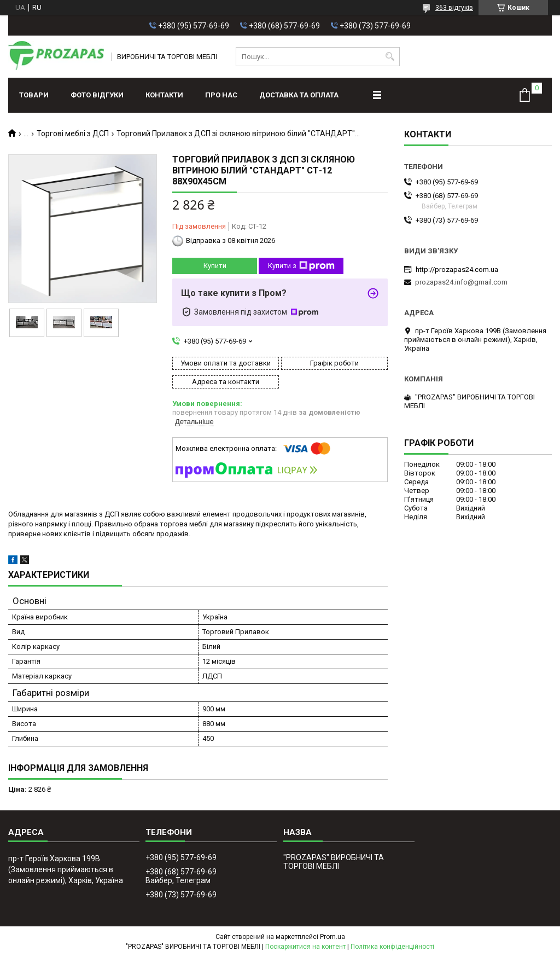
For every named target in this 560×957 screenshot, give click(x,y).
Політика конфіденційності (392, 947)
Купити (215, 266)
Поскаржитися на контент (305, 947)
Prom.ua (332, 937)
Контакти (164, 95)
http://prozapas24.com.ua (457, 269)
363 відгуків (454, 8)
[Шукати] (390, 57)
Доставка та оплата (299, 95)
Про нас (221, 95)
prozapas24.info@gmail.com (461, 282)
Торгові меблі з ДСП (73, 134)
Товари (34, 95)
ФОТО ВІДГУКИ (97, 95)
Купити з (301, 266)
